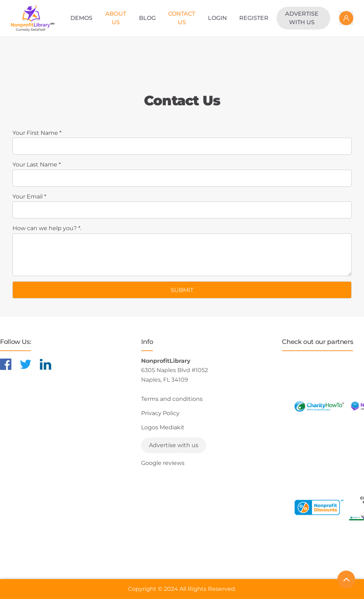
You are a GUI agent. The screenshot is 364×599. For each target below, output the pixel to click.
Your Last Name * (182, 174)
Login (217, 18)
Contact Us (182, 18)
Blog (147, 18)
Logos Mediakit (163, 427)
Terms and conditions (172, 399)
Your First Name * (182, 142)
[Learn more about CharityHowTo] (319, 406)
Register (254, 18)
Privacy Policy (160, 413)
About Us (116, 18)
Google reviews (163, 463)
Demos (81, 18)
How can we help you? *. (182, 250)
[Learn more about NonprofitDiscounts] (319, 507)
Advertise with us (302, 18)
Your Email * (182, 206)
